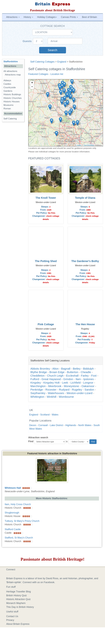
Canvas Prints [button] (69, 17)
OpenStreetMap (89, 145)
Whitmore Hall (13, 488)
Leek (65, 383)
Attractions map (13, 75)
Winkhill (52, 397)
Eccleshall (72, 376)
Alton (55, 369)
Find (31, 441)
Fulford (35, 379)
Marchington (38, 386)
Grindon (68, 379)
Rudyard (64, 390)
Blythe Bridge (39, 372)
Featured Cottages (38, 74)
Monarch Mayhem (16, 603)
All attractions (10, 71)
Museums (8, 105)
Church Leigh (55, 376)
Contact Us (12, 616)
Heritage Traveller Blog (19, 592)
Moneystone (71, 386)
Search (52, 50)
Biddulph (88, 369)
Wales (55, 415)
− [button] (32, 87)
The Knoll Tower (46, 198)
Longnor (88, 383)
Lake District (57, 425)
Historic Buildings (12, 94)
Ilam (78, 379)
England (62, 62)
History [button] (28, 17)
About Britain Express (18, 624)
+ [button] (32, 83)
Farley (85, 376)
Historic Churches (13, 98)
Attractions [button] (13, 17)
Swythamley (38, 393)
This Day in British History (20, 607)
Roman (7, 109)
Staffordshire (11, 62)
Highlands (71, 425)
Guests (28, 41)
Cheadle (86, 372)
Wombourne (66, 397)
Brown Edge (57, 372)
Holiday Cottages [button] (47, 17)
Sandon (89, 390)
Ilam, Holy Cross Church (18, 504)
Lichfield (76, 383)
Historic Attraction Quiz (19, 599)
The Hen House (85, 324)
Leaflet (79, 145)
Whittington (37, 397)
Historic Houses (12, 102)
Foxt (94, 376)
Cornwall (43, 425)
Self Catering (10, 119)
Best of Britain (89, 17)
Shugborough (12, 513)
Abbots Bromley (40, 369)
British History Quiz (17, 595)
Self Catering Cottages (42, 62)
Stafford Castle (13, 529)
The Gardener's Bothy (85, 261)
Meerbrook (55, 386)
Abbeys (7, 80)
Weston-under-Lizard (79, 393)
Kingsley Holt (51, 383)
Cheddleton (38, 376)
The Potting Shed (46, 261)
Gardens (8, 91)
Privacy (10, 620)
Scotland (45, 415)
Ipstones (89, 379)
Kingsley (36, 383)
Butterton (73, 372)
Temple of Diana (85, 198)
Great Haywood (51, 379)
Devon (33, 425)
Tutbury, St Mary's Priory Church (22, 521)
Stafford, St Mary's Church (19, 538)
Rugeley (77, 390)
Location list (57, 74)
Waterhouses (56, 393)
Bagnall (66, 369)
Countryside (10, 87)
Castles (7, 84)
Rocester (51, 390)
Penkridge (37, 390)
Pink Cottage (46, 324)
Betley (77, 369)
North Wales (85, 425)
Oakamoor (88, 386)
